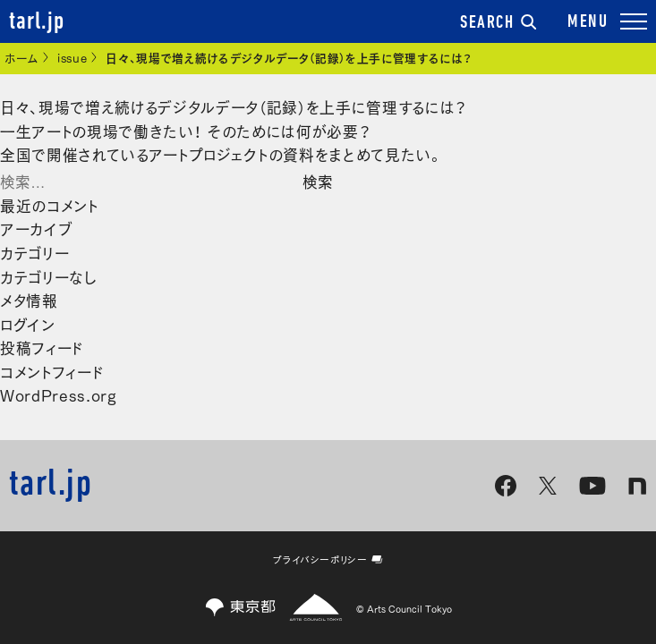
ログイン (28, 323)
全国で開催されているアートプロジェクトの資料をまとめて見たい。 (222, 153)
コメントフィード (51, 371)
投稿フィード (42, 347)
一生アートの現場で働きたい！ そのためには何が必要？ (185, 130)
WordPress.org (59, 394)
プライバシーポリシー (328, 559)
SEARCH (498, 23)
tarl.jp (37, 22)
